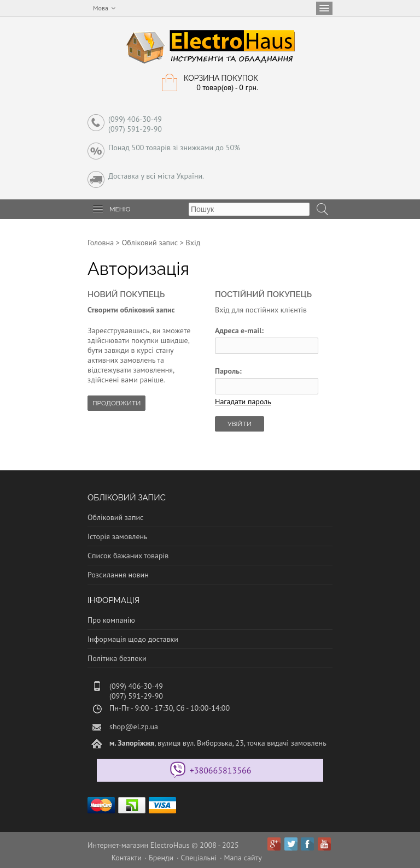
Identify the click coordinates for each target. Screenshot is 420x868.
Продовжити (116, 403)
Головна (101, 243)
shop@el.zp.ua (134, 727)
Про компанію (111, 620)
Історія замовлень (118, 536)
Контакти (127, 858)
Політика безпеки (117, 658)
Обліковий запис (150, 243)
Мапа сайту (243, 858)
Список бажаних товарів (128, 556)
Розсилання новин (118, 575)
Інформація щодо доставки (133, 639)
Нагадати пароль (243, 401)
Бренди (161, 858)
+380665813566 (221, 770)
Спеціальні (199, 858)
